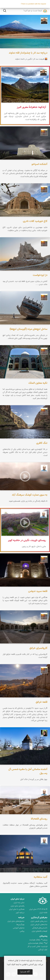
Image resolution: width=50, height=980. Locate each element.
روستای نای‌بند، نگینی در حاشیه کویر (27, 540)
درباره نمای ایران (18, 899)
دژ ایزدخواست (40, 275)
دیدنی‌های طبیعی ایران (39, 921)
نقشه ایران (43, 913)
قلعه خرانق (42, 702)
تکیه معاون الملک (38, 383)
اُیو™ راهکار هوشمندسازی (38, 943)
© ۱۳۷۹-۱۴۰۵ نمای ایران (38, 909)
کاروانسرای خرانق (38, 648)
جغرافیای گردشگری (39, 918)
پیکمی (22, 931)
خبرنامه (21, 918)
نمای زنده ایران (19, 903)
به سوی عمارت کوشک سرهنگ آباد (30, 495)
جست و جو (5, 11)
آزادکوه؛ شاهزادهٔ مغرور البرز (31, 107)
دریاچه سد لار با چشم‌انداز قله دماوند (28, 53)
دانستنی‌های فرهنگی (40, 928)
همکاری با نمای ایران (17, 909)
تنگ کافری (42, 443)
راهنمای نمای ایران (18, 906)
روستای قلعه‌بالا (39, 819)
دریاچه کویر (20, 913)
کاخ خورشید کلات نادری (35, 221)
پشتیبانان (43, 936)
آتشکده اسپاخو (39, 164)
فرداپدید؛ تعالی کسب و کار (37, 947)
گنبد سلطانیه (41, 877)
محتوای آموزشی (19, 928)
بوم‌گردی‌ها (20, 925)
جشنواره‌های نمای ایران (16, 921)
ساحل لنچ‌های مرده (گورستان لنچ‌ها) (29, 329)
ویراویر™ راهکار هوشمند (38, 940)
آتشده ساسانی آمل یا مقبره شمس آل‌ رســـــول (28, 771)
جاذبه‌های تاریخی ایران (39, 925)
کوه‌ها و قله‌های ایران (40, 931)
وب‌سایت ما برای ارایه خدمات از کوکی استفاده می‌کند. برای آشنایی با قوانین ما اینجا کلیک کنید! (25, 963)
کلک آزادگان (43, 950)
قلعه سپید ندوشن (38, 591)
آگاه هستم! (25, 972)
